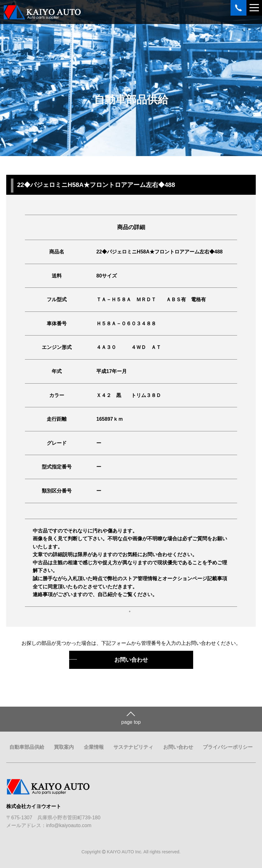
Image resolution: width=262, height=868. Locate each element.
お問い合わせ (131, 660)
